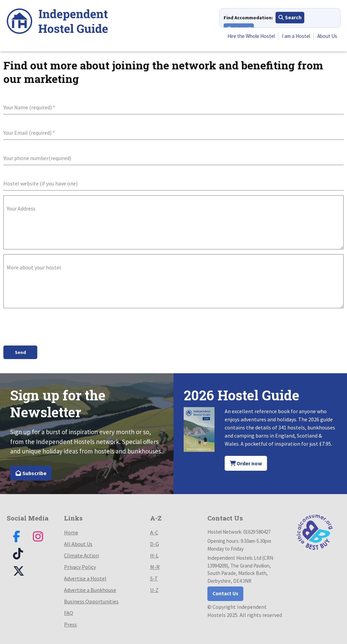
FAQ (69, 612)
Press (70, 623)
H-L (154, 554)
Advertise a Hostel (85, 577)
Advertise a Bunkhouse (90, 589)
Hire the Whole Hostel (245, 37)
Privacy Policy (80, 565)
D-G (155, 542)
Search (290, 18)
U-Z (154, 589)
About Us (326, 37)
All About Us (78, 542)
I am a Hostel (293, 37)
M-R (155, 565)
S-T (154, 577)
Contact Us (225, 592)
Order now (246, 462)
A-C (154, 531)
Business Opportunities (91, 600)
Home (71, 531)
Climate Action (81, 554)
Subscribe (31, 472)
